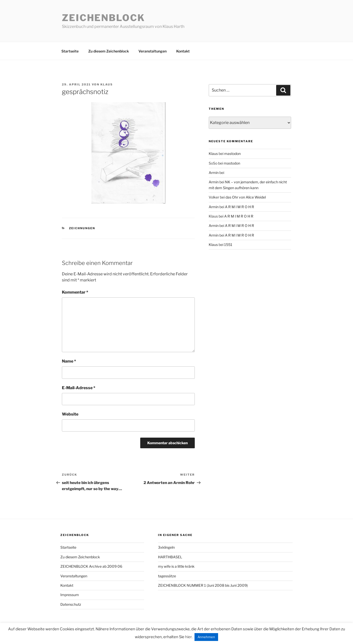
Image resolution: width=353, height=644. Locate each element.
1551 (228, 245)
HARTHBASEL (170, 557)
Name (69, 361)
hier (188, 637)
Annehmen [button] (206, 637)
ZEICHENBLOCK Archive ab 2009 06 (91, 566)
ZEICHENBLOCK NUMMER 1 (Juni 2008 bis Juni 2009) (203, 585)
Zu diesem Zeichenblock (109, 51)
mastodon (232, 154)
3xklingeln (166, 547)
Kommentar (75, 292)
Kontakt (183, 51)
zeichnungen (82, 228)
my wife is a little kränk (176, 566)
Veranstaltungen (153, 51)
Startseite (70, 51)
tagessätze (167, 576)
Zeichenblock (103, 18)
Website (70, 414)
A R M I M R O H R (240, 207)
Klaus (107, 84)
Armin (214, 173)
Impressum (70, 595)
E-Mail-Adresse (79, 388)
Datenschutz (71, 604)
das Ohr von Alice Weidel (246, 197)
